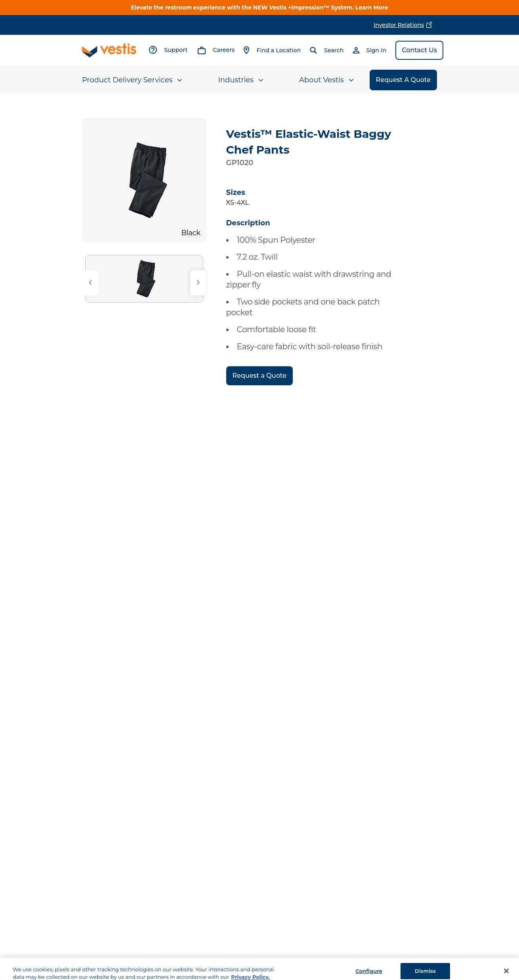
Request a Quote (259, 376)
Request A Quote (403, 80)
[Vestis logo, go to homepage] (109, 50)
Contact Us (419, 50)
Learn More (372, 8)
